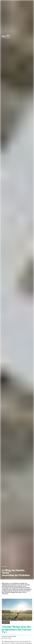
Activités (6, 622)
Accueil (4, 566)
